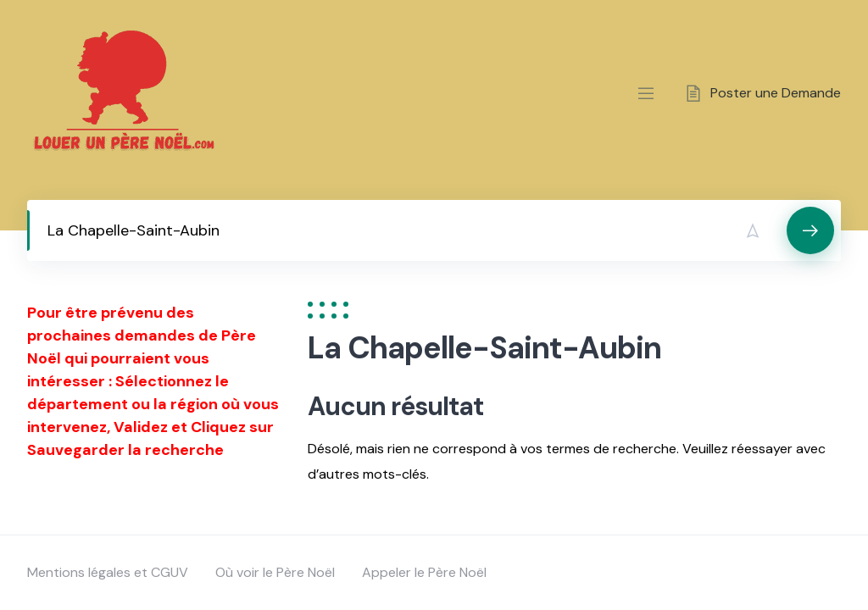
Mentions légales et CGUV (108, 572)
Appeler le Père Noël (424, 572)
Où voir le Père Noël (275, 572)
